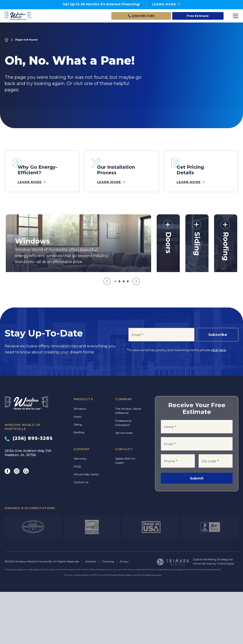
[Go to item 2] (119, 334)
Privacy (128, 614)
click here (219, 402)
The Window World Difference (128, 463)
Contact (124, 501)
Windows (80, 461)
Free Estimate (198, 16)
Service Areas (124, 485)
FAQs (77, 519)
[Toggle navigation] (236, 16)
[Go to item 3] (124, 334)
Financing (111, 614)
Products (83, 451)
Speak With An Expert (125, 513)
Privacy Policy (125, 627)
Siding (78, 477)
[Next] (136, 334)
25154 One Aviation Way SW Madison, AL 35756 (28, 505)
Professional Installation (123, 475)
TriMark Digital (227, 616)
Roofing (79, 485)
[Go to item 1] (115, 334)
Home (6, 40)
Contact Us (81, 535)
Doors (78, 469)
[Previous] (107, 334)
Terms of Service (146, 627)
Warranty (80, 511)
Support (82, 501)
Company (124, 451)
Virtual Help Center (86, 527)
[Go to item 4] (128, 334)
